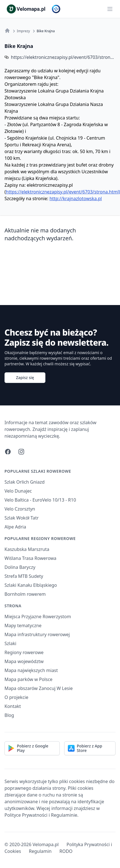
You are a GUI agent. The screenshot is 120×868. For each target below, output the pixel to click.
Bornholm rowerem (25, 594)
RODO (66, 851)
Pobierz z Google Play (28, 748)
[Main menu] (110, 9)
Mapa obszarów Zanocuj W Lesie (39, 688)
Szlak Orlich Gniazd (25, 482)
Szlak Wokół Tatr (22, 518)
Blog (9, 715)
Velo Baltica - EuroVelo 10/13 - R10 (40, 500)
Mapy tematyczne (23, 625)
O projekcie (16, 697)
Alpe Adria (15, 527)
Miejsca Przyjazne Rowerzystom (38, 617)
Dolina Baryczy (20, 567)
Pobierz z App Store (85, 748)
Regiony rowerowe (24, 652)
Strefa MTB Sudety (24, 576)
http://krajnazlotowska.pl (76, 198)
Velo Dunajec (18, 491)
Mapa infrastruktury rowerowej (37, 634)
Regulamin (40, 851)
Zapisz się (25, 378)
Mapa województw (24, 661)
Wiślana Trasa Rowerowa (30, 558)
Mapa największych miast (31, 670)
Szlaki (10, 643)
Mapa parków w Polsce (28, 679)
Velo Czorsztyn (20, 509)
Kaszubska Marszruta (27, 549)
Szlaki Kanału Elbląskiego (31, 585)
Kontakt (13, 706)
